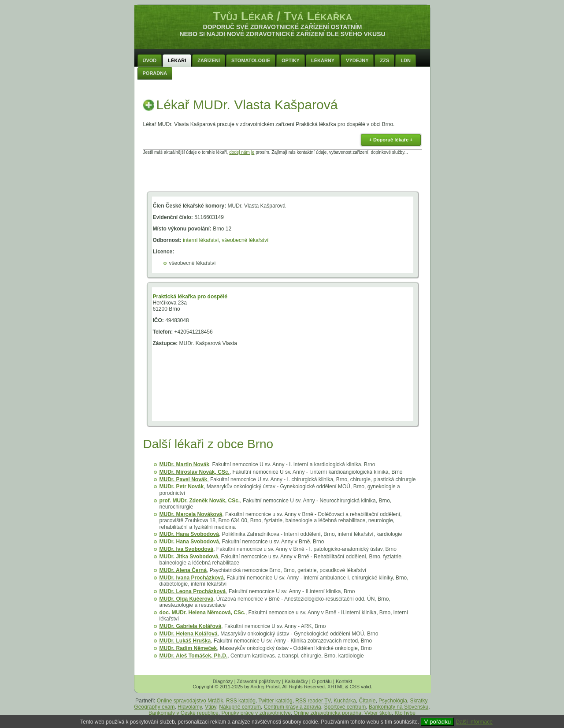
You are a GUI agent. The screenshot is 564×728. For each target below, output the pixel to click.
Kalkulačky (296, 681)
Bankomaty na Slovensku (399, 707)
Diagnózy (223, 681)
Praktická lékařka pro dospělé (190, 297)
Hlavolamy (190, 707)
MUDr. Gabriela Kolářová (191, 626)
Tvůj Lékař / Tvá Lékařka (282, 16)
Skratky (419, 701)
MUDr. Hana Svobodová (189, 534)
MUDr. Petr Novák (182, 487)
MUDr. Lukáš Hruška (185, 641)
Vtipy (211, 707)
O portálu (322, 681)
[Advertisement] (282, 175)
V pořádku (437, 722)
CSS (354, 687)
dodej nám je (242, 152)
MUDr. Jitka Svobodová (189, 557)
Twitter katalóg (275, 701)
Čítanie (367, 701)
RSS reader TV (313, 701)
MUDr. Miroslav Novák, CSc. (195, 472)
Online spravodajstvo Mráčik (190, 701)
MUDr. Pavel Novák (184, 479)
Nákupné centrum (240, 707)
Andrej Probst (265, 687)
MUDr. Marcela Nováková (191, 514)
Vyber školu (378, 713)
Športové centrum (345, 707)
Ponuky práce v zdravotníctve (256, 713)
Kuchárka (345, 701)
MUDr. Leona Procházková (193, 591)
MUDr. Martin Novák (184, 464)
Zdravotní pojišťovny (259, 681)
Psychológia (393, 701)
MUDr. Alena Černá (183, 570)
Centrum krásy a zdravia (293, 707)
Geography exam (154, 707)
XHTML (336, 687)
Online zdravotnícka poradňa (328, 713)
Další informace (474, 722)
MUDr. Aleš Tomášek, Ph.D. (194, 656)
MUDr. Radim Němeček (188, 648)
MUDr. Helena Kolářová (189, 634)
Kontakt (344, 681)
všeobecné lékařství (245, 240)
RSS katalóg (241, 701)
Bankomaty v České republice (184, 713)
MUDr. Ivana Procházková (192, 578)
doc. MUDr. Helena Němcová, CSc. (202, 613)
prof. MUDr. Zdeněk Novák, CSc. (200, 501)
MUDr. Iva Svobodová (187, 549)
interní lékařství (201, 240)
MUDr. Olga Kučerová (187, 599)
